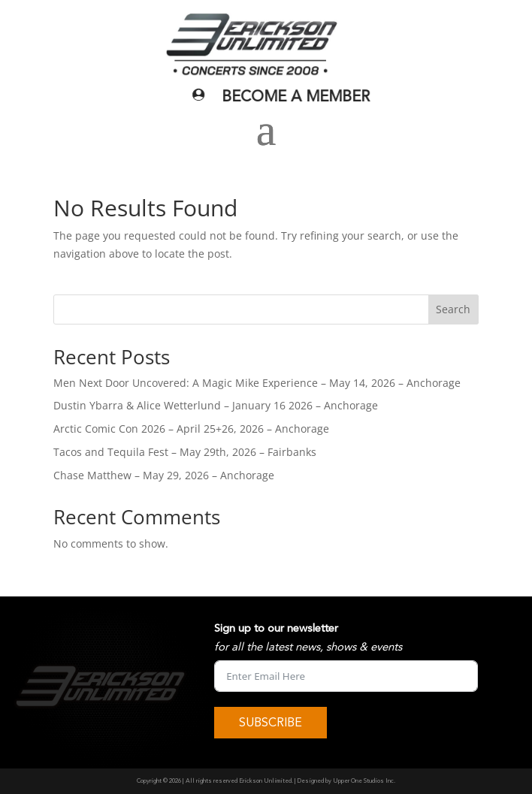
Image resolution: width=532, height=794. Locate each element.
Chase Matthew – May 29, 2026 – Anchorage (164, 475)
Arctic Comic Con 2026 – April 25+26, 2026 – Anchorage (191, 429)
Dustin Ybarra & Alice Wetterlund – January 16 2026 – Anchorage (216, 405)
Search (453, 309)
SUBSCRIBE (271, 723)
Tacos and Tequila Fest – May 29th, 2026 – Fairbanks (185, 452)
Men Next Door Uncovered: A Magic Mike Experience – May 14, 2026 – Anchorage (257, 383)
